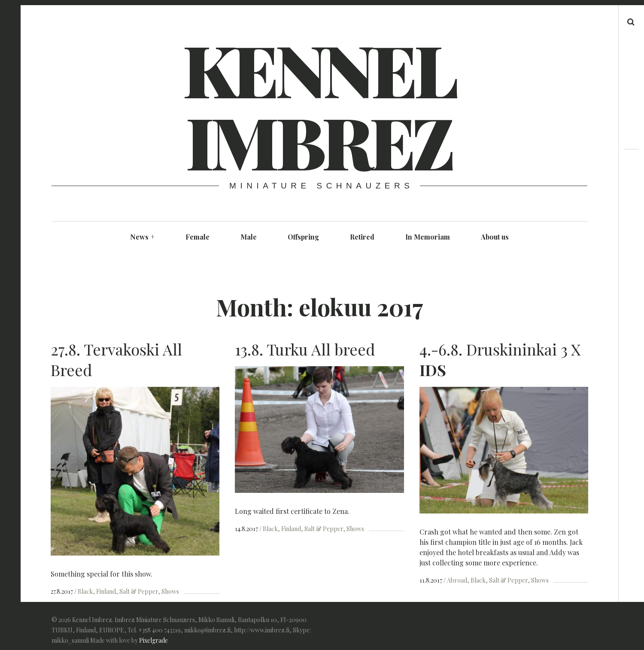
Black (85, 591)
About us (495, 237)
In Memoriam (428, 237)
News (142, 237)
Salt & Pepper (139, 591)
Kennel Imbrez (319, 105)
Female (197, 237)
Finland (106, 591)
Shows (170, 591)
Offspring (303, 237)
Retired (362, 237)
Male (249, 237)
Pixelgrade (153, 638)
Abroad (454, 580)
